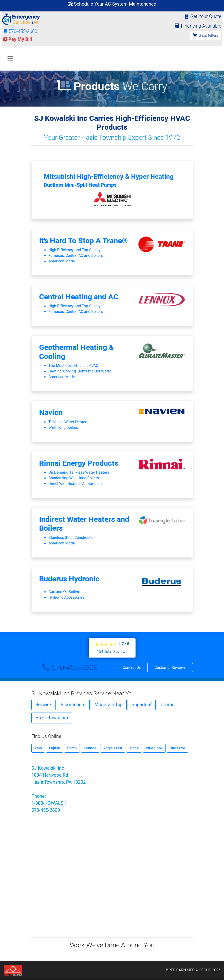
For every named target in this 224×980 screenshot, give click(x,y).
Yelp (38, 748)
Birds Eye (177, 748)
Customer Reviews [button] (170, 668)
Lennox (90, 748)
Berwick (44, 705)
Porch (72, 748)
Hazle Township (52, 718)
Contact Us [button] (132, 668)
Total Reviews (112, 652)
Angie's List (113, 748)
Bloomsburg (73, 705)
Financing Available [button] (197, 26)
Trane (134, 748)
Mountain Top (109, 705)
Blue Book (154, 748)
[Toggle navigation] (10, 58)
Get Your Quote (203, 16)
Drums (167, 705)
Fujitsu (55, 748)
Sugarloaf (142, 705)
